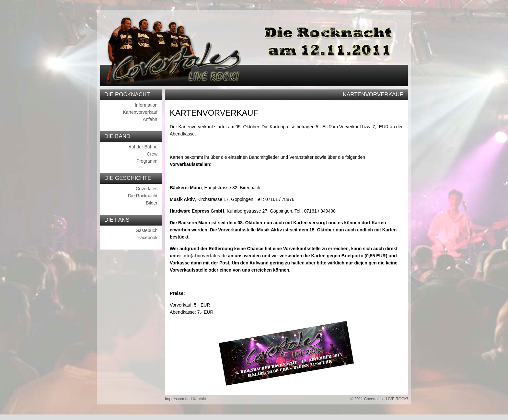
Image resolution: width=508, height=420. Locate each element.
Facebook (148, 238)
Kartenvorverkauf (140, 112)
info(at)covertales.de (205, 256)
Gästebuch (146, 230)
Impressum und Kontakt (185, 399)
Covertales (147, 189)
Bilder (152, 203)
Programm (147, 161)
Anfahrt (150, 119)
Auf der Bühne (143, 147)
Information (146, 105)
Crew (152, 154)
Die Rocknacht (143, 196)
